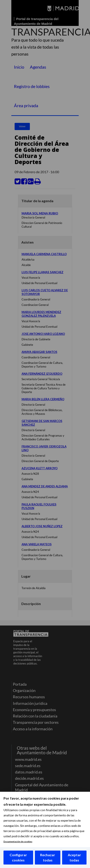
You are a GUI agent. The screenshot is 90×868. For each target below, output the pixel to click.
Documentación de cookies (18, 842)
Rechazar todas (48, 857)
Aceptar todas (74, 857)
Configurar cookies (18, 857)
